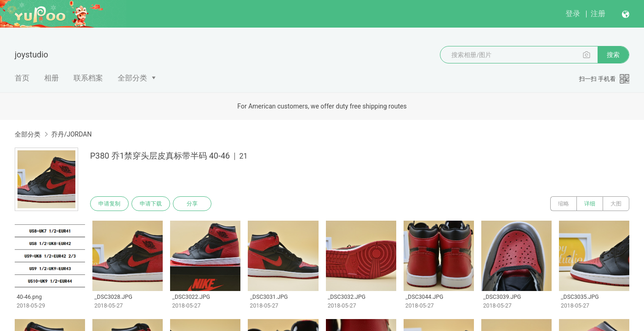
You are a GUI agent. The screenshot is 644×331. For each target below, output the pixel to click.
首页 (22, 78)
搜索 (613, 55)
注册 (598, 14)
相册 (51, 78)
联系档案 (88, 78)
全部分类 (132, 78)
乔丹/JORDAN (71, 134)
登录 (573, 14)
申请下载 (151, 204)
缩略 (564, 204)
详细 (590, 204)
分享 (192, 204)
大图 (616, 204)
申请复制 (109, 204)
